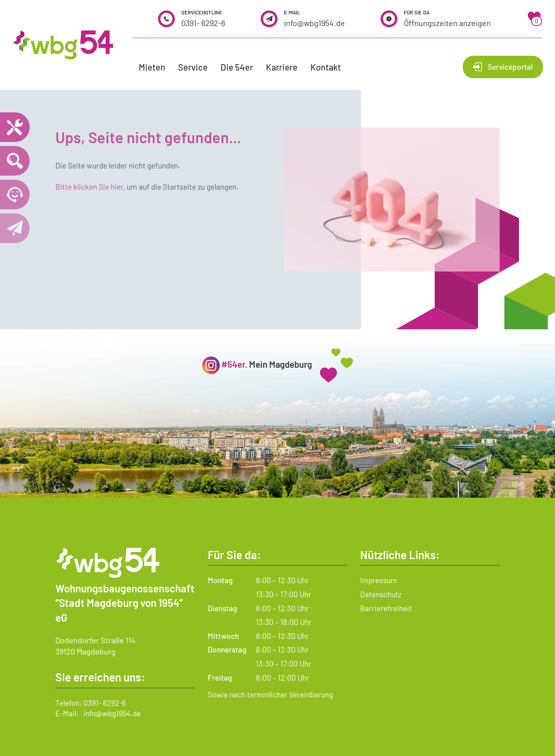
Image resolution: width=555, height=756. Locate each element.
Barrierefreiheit (386, 608)
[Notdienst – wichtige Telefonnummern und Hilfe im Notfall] (15, 127)
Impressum (379, 580)
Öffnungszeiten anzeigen (447, 23)
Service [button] (193, 67)
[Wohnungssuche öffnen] (15, 161)
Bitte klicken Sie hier (89, 187)
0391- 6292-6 (203, 23)
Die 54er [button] (237, 67)
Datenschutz (381, 594)
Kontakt (326, 67)
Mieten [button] (152, 67)
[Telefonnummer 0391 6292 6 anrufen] (15, 195)
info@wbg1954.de (314, 23)
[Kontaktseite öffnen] (15, 228)
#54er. (234, 364)
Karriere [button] (282, 67)
